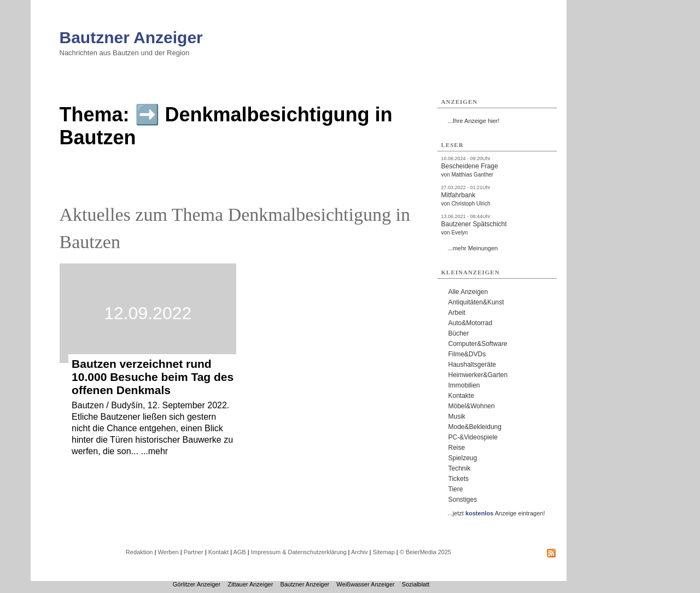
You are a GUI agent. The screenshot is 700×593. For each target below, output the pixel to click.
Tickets (459, 479)
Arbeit (457, 313)
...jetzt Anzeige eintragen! (497, 513)
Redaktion (139, 552)
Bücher (459, 333)
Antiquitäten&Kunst (476, 302)
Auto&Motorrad (471, 323)
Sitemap (383, 552)
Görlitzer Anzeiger (197, 584)
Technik (460, 468)
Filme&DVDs (467, 354)
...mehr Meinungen (473, 248)
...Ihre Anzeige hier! (474, 121)
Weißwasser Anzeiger (365, 584)
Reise (457, 448)
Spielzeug (463, 458)
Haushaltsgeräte (472, 365)
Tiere (456, 489)
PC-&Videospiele (473, 437)
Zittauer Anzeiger (250, 584)
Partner (194, 552)
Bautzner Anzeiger (131, 37)
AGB (239, 552)
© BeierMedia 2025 (425, 552)
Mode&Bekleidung (475, 427)
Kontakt (218, 552)
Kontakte (461, 396)
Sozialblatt (416, 584)
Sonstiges (463, 500)
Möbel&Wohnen (472, 406)
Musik (457, 416)
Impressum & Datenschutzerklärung (299, 552)
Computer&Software (478, 344)
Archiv (360, 552)
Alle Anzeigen (468, 292)
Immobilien (464, 385)
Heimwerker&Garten (478, 375)
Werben (168, 552)
